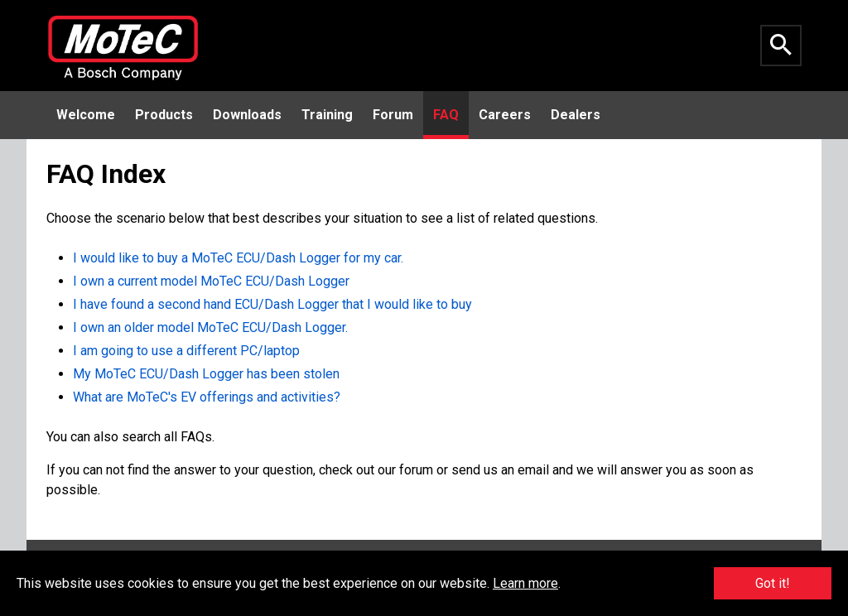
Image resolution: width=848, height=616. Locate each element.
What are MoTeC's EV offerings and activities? (207, 397)
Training (327, 115)
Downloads (247, 115)
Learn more (525, 583)
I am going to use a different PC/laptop (186, 351)
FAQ (446, 115)
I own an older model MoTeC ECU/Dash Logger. (210, 327)
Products (164, 115)
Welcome (86, 115)
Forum (393, 115)
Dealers (576, 115)
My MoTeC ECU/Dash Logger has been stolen (206, 374)
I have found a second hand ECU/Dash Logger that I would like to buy (272, 304)
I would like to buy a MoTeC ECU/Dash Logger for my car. (238, 258)
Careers (505, 115)
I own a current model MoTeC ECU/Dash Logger (211, 281)
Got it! (773, 583)
